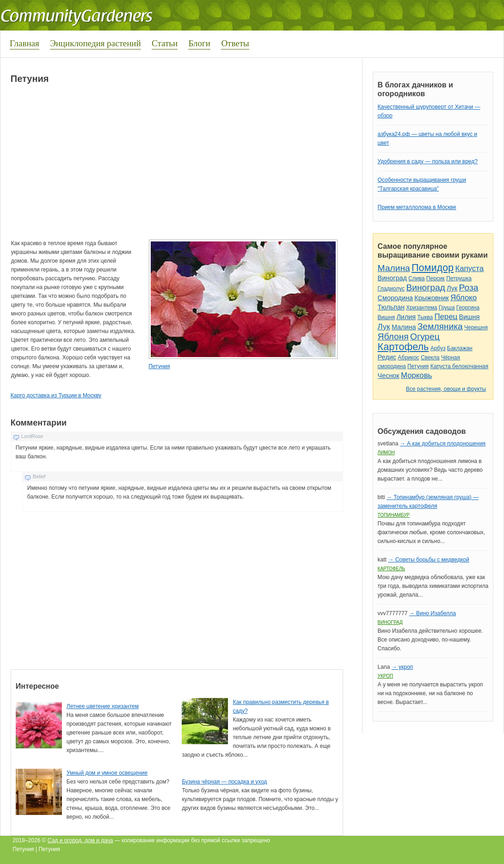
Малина (394, 268)
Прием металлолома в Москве (417, 207)
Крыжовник (431, 298)
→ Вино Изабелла (433, 613)
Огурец (425, 336)
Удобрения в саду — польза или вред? (428, 161)
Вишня (386, 317)
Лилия (406, 317)
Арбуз (438, 348)
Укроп (386, 676)
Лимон (386, 453)
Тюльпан (391, 307)
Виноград (392, 278)
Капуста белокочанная (459, 366)
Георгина (468, 308)
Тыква (425, 317)
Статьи (165, 43)
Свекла (430, 358)
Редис (387, 357)
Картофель (403, 347)
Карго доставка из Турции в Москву (56, 395)
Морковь (416, 375)
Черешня (476, 327)
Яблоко (464, 298)
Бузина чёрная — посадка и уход (224, 782)
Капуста (469, 268)
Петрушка (459, 278)
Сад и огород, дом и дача (80, 840)
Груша (447, 308)
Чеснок (389, 376)
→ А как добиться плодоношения (443, 444)
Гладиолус (391, 289)
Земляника (440, 326)
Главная (25, 43)
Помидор (433, 268)
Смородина (395, 298)
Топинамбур (394, 515)
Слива (416, 278)
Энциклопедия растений (95, 43)
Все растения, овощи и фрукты (446, 389)
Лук (452, 288)
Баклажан (460, 348)
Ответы (235, 43)
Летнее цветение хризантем (103, 706)
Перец (446, 317)
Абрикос (408, 358)
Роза (469, 287)
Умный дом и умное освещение (107, 773)
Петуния (159, 366)
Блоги (199, 43)
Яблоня (393, 336)
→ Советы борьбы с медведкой (428, 560)
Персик (436, 278)
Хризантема (421, 308)
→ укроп (402, 667)
